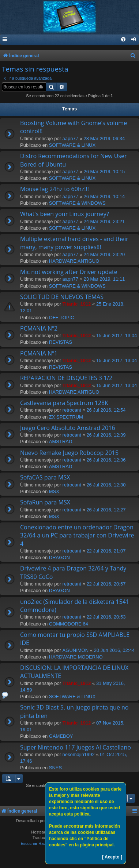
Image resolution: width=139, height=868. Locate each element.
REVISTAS (61, 342)
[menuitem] (134, 40)
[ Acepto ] (112, 857)
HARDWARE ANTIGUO (74, 261)
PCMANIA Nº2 (39, 328)
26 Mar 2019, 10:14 (104, 196)
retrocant (72, 410)
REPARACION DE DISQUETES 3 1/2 (66, 378)
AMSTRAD (61, 442)
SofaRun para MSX (45, 502)
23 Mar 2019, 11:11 (104, 279)
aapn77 (70, 138)
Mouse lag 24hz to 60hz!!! (55, 189)
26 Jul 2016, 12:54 (106, 410)
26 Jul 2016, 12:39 (106, 435)
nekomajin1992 (79, 754)
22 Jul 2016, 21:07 (106, 551)
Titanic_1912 (77, 304)
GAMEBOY (61, 736)
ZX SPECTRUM (66, 417)
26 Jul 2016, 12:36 (106, 460)
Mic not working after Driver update (69, 272)
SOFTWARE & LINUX (72, 145)
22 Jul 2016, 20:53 (106, 617)
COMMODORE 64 (69, 624)
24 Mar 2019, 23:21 (104, 221)
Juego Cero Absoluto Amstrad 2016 (68, 428)
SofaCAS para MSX (45, 477)
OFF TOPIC (62, 318)
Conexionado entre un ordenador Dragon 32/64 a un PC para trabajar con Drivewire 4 (77, 535)
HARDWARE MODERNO (76, 657)
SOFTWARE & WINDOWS (77, 203)
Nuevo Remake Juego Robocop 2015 (69, 453)
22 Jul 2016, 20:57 (106, 584)
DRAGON (59, 557)
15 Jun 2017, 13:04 (117, 335)
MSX (54, 491)
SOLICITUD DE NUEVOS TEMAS (62, 297)
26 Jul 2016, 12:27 (106, 510)
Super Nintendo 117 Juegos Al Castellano (76, 747)
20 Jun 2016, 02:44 (114, 650)
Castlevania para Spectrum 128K (64, 403)
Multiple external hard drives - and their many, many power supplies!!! (74, 243)
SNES (55, 768)
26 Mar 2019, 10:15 (104, 172)
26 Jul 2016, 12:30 (106, 485)
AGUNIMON (76, 650)
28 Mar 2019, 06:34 (104, 138)
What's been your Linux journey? (65, 214)
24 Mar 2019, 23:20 (104, 254)
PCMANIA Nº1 (39, 353)
